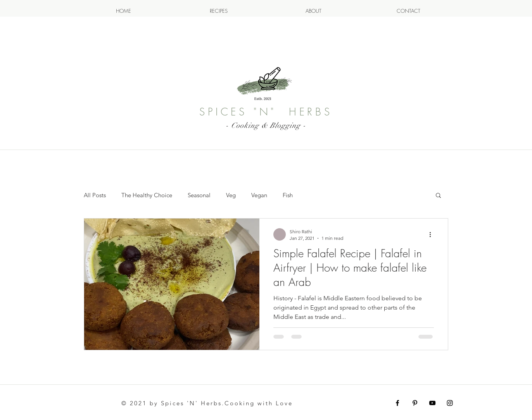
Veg (231, 195)
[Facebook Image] (397, 403)
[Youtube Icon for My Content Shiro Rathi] (432, 403)
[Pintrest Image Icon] (415, 403)
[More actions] (433, 234)
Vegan (259, 195)
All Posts (95, 195)
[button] (438, 196)
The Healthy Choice (147, 195)
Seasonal (199, 195)
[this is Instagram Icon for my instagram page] (450, 403)
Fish (288, 195)
